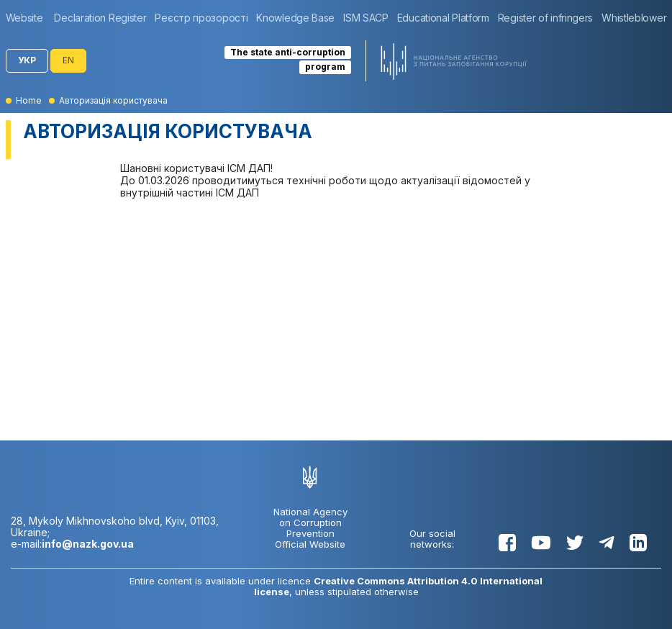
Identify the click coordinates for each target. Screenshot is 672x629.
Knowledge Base (295, 18)
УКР (27, 60)
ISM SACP (366, 18)
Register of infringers (545, 18)
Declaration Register (100, 18)
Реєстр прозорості (201, 18)
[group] (28, 18)
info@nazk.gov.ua (88, 544)
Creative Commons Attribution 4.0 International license (399, 586)
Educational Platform (443, 18)
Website (24, 18)
